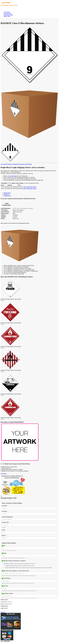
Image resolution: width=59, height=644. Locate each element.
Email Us (3, 612)
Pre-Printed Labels (8, 15)
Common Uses (7, 196)
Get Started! (4, 474)
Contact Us (6, 194)
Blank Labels (7, 16)
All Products (7, 12)
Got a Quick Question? (6, 164)
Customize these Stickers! (18, 164)
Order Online (28, 164)
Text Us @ (6, 610)
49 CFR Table (13, 176)
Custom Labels (7, 13)
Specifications (7, 193)
